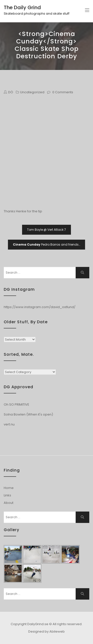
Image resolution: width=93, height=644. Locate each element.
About (9, 503)
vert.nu (9, 424)
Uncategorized (32, 92)
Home (9, 488)
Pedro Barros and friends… (46, 244)
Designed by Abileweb (46, 631)
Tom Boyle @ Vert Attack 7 (46, 230)
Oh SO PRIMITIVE (16, 404)
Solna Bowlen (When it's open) (28, 414)
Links (7, 495)
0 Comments (63, 92)
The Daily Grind (22, 7)
